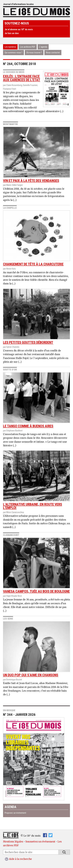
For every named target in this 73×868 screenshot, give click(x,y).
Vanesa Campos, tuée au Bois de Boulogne (36, 566)
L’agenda (43, 47)
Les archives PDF (28, 47)
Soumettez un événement (40, 842)
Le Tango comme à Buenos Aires (36, 400)
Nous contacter (53, 53)
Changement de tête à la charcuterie (36, 238)
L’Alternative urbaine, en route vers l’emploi (36, 480)
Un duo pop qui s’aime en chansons (36, 649)
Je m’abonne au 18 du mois (19, 29)
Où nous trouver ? (34, 53)
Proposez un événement (15, 813)
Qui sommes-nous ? (13, 53)
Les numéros (10, 47)
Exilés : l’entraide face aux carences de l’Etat (22, 78)
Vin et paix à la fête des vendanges (36, 155)
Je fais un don (12, 33)
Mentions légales (13, 842)
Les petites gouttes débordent (36, 317)
